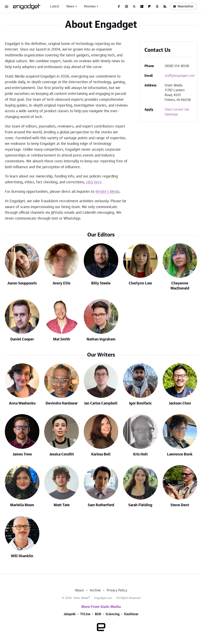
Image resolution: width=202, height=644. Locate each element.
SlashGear (131, 614)
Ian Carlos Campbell (101, 403)
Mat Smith (62, 339)
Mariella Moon (22, 505)
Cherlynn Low (140, 283)
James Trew (22, 454)
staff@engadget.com (180, 76)
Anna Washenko (22, 403)
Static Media (81, 598)
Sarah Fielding (140, 505)
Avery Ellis (62, 283)
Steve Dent (180, 505)
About (79, 590)
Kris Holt (140, 454)
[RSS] (165, 6)
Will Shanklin (22, 556)
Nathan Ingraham (101, 339)
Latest (55, 6)
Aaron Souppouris (22, 283)
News (70, 6)
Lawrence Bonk (180, 454)
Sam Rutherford (101, 505)
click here (94, 182)
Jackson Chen (180, 403)
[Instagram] (127, 6)
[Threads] (157, 6)
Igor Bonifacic (140, 403)
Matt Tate (62, 505)
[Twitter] (134, 6)
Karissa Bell (101, 454)
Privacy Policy (117, 590)
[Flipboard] (150, 6)
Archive (95, 590)
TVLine (85, 614)
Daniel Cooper (22, 339)
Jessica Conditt (62, 454)
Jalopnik (70, 614)
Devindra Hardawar (62, 403)
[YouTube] (142, 6)
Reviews (90, 6)
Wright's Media (107, 192)
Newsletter (183, 6)
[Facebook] (119, 6)
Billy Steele (101, 283)
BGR (98, 614)
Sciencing (113, 614)
